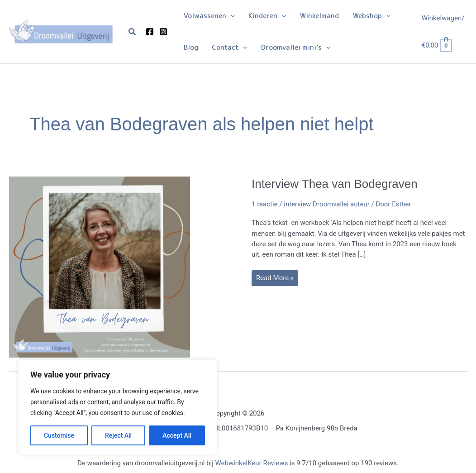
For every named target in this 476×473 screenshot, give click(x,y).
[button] (133, 32)
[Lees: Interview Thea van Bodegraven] (100, 266)
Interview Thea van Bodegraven (335, 184)
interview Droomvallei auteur (327, 204)
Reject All (118, 435)
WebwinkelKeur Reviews (251, 463)
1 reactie (265, 204)
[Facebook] (150, 32)
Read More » (275, 280)
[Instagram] (163, 32)
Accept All (177, 435)
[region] (118, 407)
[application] (230, 16)
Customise (59, 435)
